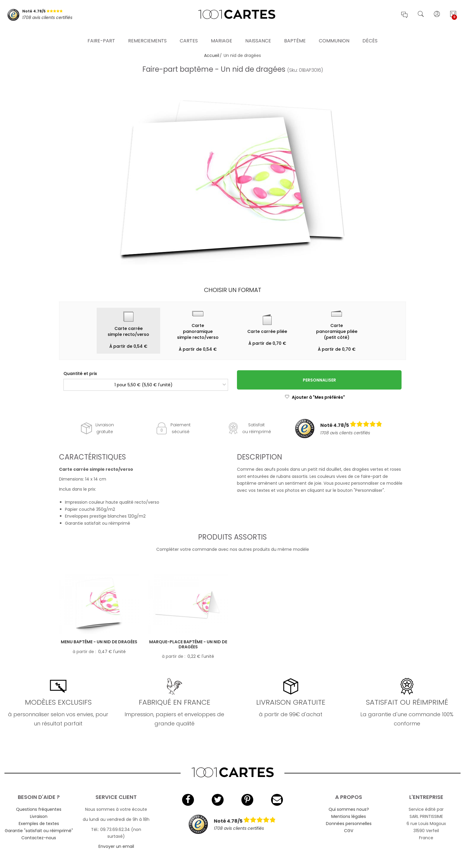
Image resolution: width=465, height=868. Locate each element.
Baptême (295, 34)
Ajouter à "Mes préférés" (315, 397)
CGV (349, 831)
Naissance (258, 34)
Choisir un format (233, 290)
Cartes (189, 34)
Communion (334, 34)
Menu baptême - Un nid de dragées (99, 642)
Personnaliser (319, 380)
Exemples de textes (39, 824)
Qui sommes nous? (349, 809)
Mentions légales (349, 816)
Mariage (222, 34)
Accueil (212, 55)
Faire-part (101, 34)
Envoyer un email (116, 846)
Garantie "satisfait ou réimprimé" (39, 831)
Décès (370, 34)
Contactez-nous (39, 838)
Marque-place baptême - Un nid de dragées (188, 644)
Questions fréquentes (39, 809)
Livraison (39, 816)
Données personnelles (349, 824)
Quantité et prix (80, 374)
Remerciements (147, 34)
